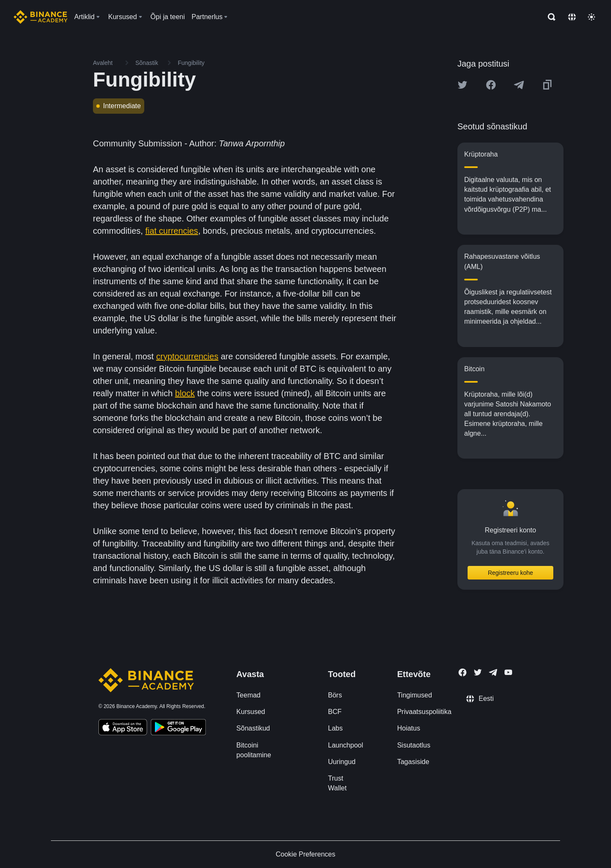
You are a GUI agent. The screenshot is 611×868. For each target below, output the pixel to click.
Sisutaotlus (414, 745)
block (185, 393)
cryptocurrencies (187, 356)
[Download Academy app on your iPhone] (123, 728)
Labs (335, 728)
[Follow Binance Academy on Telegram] (493, 672)
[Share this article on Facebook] (491, 85)
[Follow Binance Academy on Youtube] (508, 672)
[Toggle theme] (591, 17)
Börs (335, 695)
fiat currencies (172, 231)
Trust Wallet (337, 783)
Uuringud (342, 762)
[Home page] (41, 17)
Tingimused (415, 695)
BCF (335, 712)
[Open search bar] (549, 17)
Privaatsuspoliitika (424, 712)
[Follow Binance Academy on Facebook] (462, 672)
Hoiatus (409, 728)
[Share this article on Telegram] (519, 85)
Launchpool (346, 745)
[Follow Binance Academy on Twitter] (478, 672)
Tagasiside (413, 762)
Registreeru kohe (511, 573)
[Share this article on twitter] (462, 85)
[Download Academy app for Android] (178, 728)
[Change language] (572, 17)
